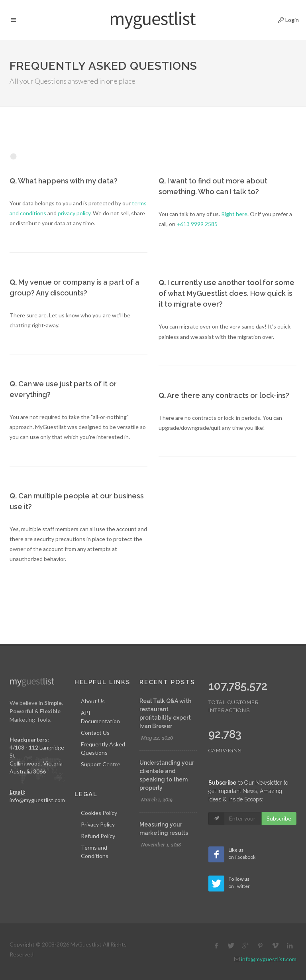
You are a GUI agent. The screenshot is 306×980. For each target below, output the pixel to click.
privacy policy (74, 213)
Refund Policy (98, 836)
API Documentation (100, 717)
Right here (234, 214)
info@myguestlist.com (37, 800)
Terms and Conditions (95, 852)
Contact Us (95, 733)
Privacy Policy (98, 824)
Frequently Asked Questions (103, 748)
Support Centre (101, 764)
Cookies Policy (99, 813)
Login (282, 19)
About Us (93, 701)
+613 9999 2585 (197, 224)
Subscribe (279, 818)
